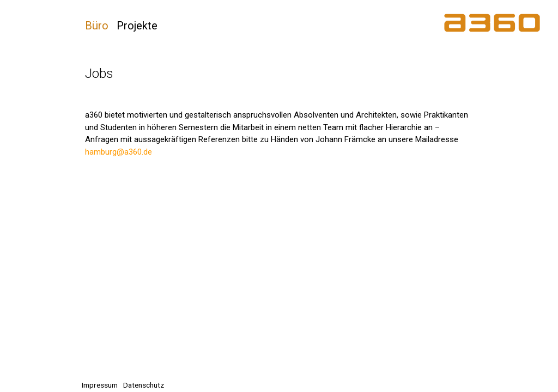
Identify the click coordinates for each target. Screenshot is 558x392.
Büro (97, 26)
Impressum (100, 385)
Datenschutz (144, 385)
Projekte (137, 26)
